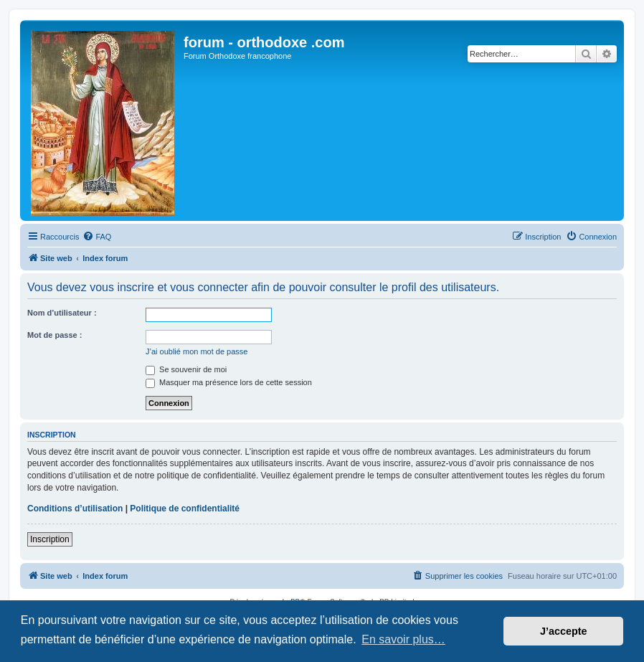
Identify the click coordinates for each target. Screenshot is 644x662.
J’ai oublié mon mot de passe (196, 351)
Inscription (50, 539)
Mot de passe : (55, 335)
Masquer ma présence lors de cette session (229, 382)
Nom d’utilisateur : (62, 313)
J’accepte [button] (564, 631)
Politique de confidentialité (185, 509)
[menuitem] (97, 237)
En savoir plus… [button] (403, 639)
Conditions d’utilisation (75, 509)
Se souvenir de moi (186, 369)
